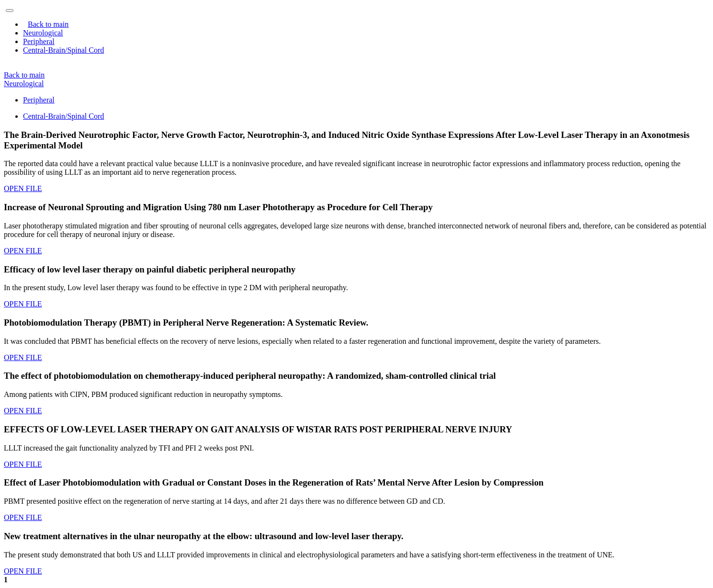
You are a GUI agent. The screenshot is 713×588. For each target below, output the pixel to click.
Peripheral (39, 100)
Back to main (48, 24)
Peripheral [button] (39, 41)
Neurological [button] (43, 33)
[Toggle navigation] (10, 11)
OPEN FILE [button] (23, 188)
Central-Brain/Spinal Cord (63, 116)
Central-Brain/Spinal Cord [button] (63, 50)
